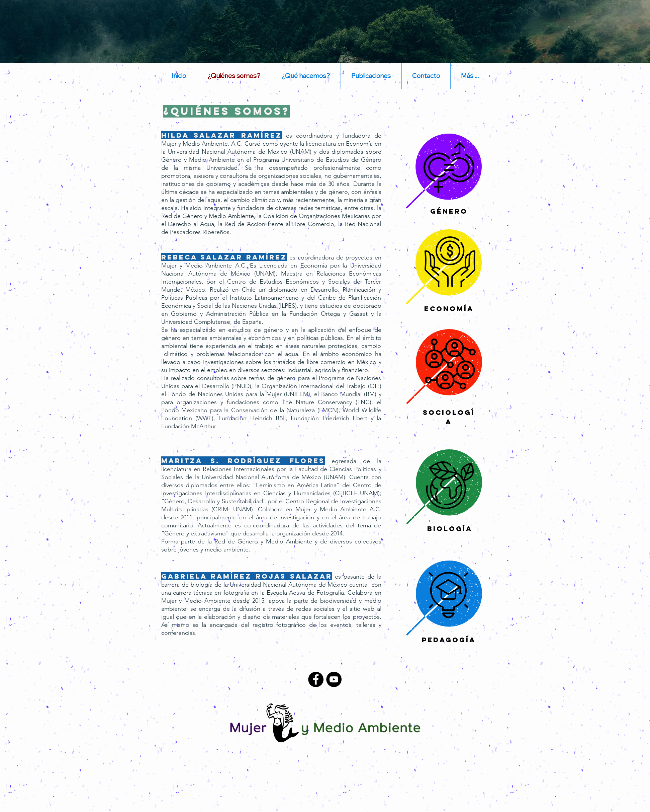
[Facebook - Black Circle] (316, 679)
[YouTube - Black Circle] (334, 679)
